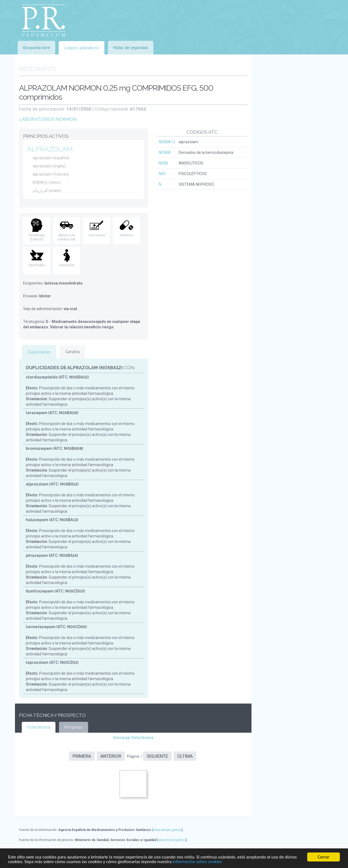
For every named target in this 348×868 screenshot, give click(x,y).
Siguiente (157, 756)
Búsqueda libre (36, 48)
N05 (162, 174)
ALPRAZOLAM (50, 149)
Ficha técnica (39, 727)
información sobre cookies (197, 862)
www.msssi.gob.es (172, 840)
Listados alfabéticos (82, 48)
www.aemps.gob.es (167, 830)
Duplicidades (39, 352)
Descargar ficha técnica (133, 738)
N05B (163, 163)
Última (185, 756)
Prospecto (74, 727)
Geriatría (72, 352)
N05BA (165, 152)
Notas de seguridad (131, 48)
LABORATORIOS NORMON (48, 119)
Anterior (111, 756)
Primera (82, 756)
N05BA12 (167, 142)
